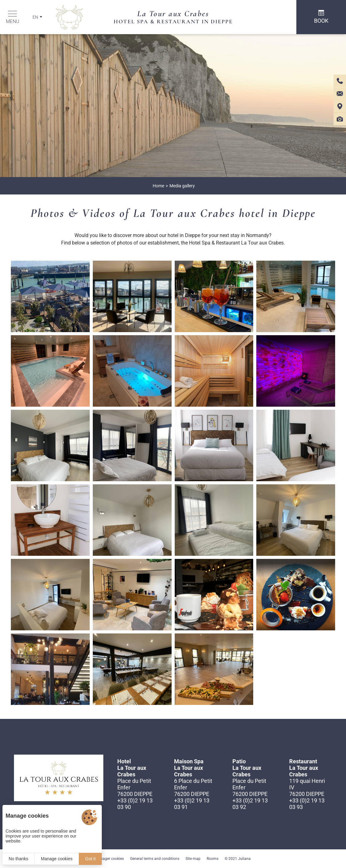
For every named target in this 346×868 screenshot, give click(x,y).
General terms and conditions (155, 859)
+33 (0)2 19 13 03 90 (135, 804)
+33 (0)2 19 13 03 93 (307, 804)
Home (158, 186)
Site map (193, 859)
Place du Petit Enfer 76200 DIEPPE (135, 787)
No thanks (18, 859)
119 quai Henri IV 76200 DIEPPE (307, 787)
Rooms (213, 859)
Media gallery (182, 186)
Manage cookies (57, 859)
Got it (90, 859)
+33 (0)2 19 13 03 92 (250, 804)
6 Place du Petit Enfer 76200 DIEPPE (193, 787)
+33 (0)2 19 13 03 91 (192, 804)
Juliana (244, 859)
